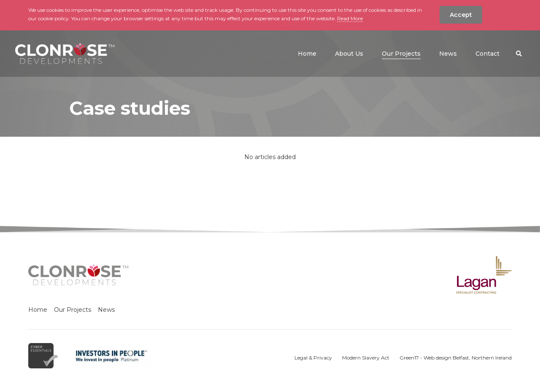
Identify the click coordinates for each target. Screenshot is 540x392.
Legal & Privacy (313, 358)
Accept (461, 15)
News (106, 310)
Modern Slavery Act (366, 358)
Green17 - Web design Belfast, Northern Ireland (456, 358)
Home (38, 310)
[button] (519, 54)
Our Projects (73, 310)
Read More (350, 18)
